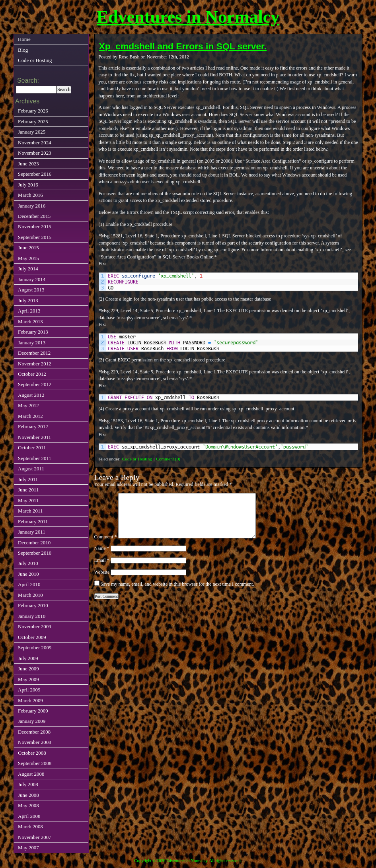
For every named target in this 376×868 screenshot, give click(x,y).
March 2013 (30, 321)
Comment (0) (168, 459)
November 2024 (35, 143)
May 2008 (28, 805)
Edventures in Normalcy (188, 17)
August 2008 (31, 774)
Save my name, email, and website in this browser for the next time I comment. (177, 584)
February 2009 (33, 711)
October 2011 (32, 448)
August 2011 (31, 469)
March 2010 (30, 595)
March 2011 (30, 511)
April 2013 (29, 311)
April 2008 (29, 816)
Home (24, 39)
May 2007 (28, 848)
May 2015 (28, 258)
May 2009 (28, 679)
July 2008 (28, 784)
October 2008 (32, 753)
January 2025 (32, 132)
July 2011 (28, 479)
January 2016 (32, 206)
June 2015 (28, 248)
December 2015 (34, 216)
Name (102, 548)
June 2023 (28, 164)
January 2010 (32, 616)
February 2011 (33, 521)
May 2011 (28, 500)
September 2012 (35, 384)
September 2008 (35, 763)
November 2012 (35, 364)
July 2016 (28, 185)
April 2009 (29, 690)
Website (102, 572)
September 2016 (35, 174)
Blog (23, 50)
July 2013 (28, 300)
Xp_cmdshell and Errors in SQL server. (183, 46)
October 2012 (32, 374)
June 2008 (28, 795)
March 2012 (30, 416)
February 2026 (33, 111)
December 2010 (34, 543)
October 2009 (32, 637)
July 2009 (28, 658)
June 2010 (28, 574)
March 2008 (30, 826)
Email (102, 560)
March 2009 (30, 700)
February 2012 (33, 426)
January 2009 (32, 721)
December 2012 (34, 353)
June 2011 (28, 490)
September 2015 (35, 237)
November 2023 (35, 153)
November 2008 (35, 742)
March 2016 (30, 195)
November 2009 (35, 626)
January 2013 (32, 343)
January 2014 (32, 279)
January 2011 (32, 532)
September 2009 (35, 648)
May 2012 (28, 405)
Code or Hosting (137, 459)
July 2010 (28, 563)
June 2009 (28, 669)
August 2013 (31, 290)
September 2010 (35, 553)
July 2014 (28, 269)
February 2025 (33, 121)
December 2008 (34, 732)
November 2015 (35, 226)
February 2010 (33, 605)
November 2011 (34, 437)
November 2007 (35, 837)
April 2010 (29, 584)
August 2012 (31, 395)
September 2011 (35, 458)
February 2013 (33, 332)
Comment (106, 537)
